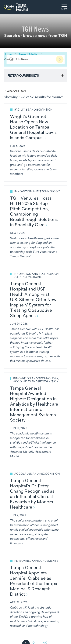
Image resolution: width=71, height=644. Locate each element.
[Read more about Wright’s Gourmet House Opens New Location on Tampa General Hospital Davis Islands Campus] (35, 143)
